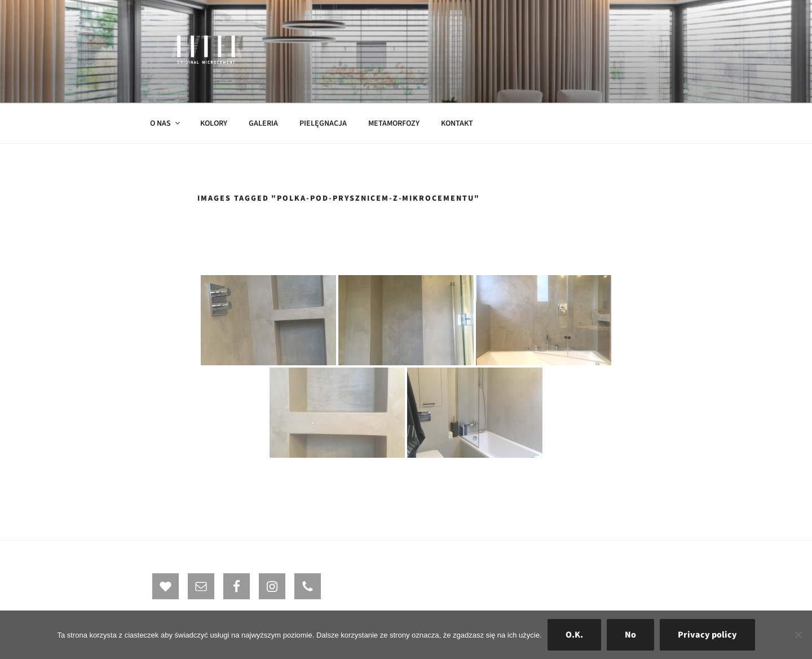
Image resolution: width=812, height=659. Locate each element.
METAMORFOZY (394, 123)
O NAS (166, 123)
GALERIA (263, 123)
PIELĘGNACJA (323, 123)
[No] (798, 635)
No (630, 635)
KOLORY (214, 123)
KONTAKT (457, 123)
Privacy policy (707, 635)
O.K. (574, 635)
